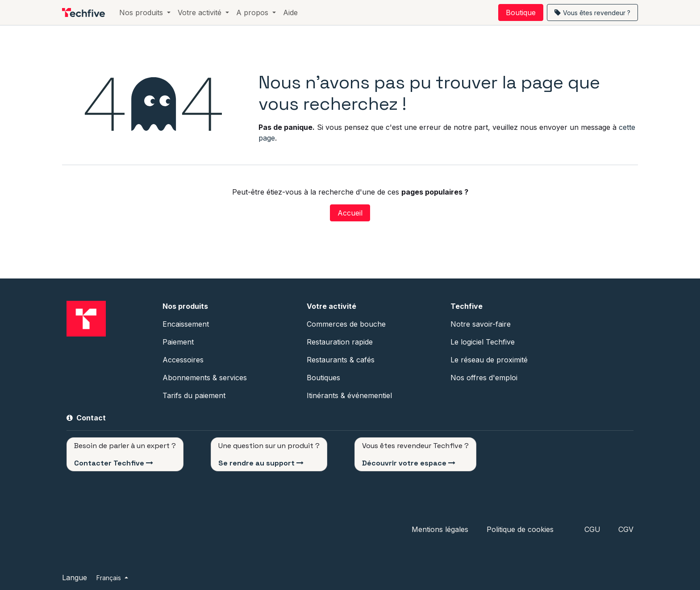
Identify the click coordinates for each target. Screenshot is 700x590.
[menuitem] (145, 12)
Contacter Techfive (109, 463)
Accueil (350, 213)
